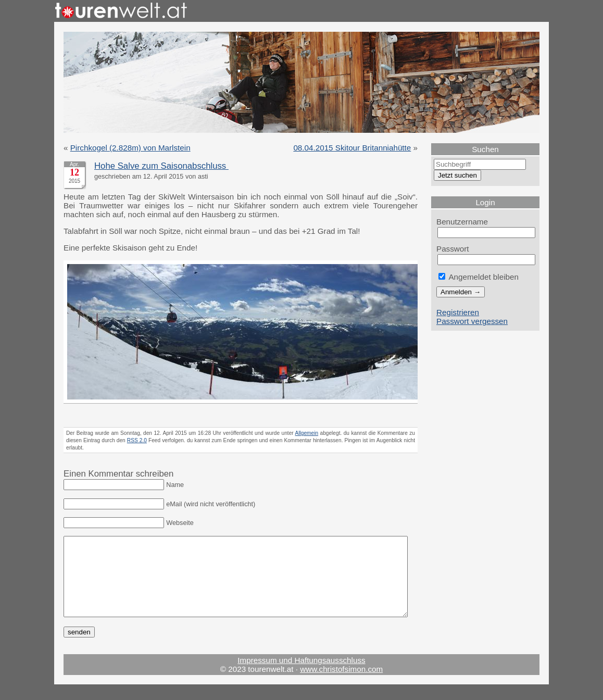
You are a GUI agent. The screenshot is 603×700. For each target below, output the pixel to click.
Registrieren (458, 312)
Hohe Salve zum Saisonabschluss (161, 166)
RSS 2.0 (137, 440)
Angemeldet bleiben (479, 277)
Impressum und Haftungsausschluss (301, 676)
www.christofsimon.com (341, 685)
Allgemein (307, 433)
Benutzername (462, 222)
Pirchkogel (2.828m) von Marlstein (130, 148)
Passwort (453, 249)
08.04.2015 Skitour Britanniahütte (352, 148)
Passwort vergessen (472, 321)
